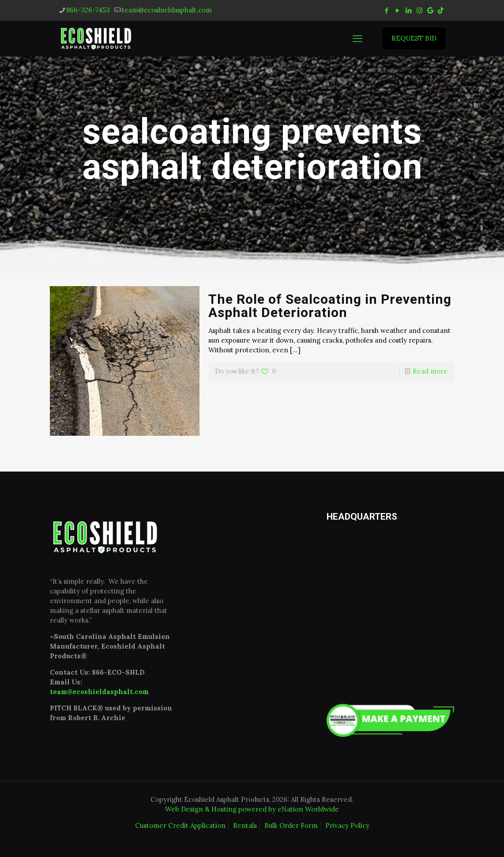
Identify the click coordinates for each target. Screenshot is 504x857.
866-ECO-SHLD (118, 672)
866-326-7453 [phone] (88, 10)
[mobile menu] (357, 38)
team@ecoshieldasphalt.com (99, 692)
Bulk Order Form (291, 825)
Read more (430, 371)
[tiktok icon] (441, 10)
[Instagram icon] (419, 10)
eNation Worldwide (308, 809)
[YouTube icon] (397, 10)
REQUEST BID (414, 38)
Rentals (245, 825)
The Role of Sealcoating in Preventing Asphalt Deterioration (330, 306)
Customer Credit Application (180, 825)
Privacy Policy (347, 825)
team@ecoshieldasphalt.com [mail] (167, 10)
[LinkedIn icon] (408, 10)
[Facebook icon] (386, 10)
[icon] (430, 10)
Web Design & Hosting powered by (221, 809)
